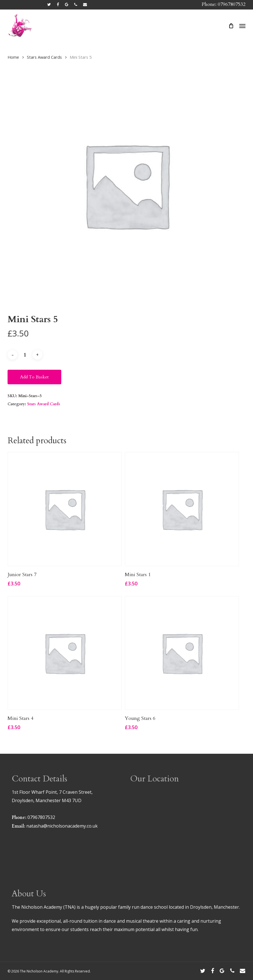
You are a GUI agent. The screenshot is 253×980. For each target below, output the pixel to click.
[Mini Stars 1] (182, 509)
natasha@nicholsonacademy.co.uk (62, 826)
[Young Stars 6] (182, 653)
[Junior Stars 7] (65, 509)
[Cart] (231, 26)
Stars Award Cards (44, 57)
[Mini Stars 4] (65, 653)
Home (13, 57)
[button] (242, 26)
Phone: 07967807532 (223, 4)
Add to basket (34, 377)
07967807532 (41, 817)
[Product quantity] (25, 355)
